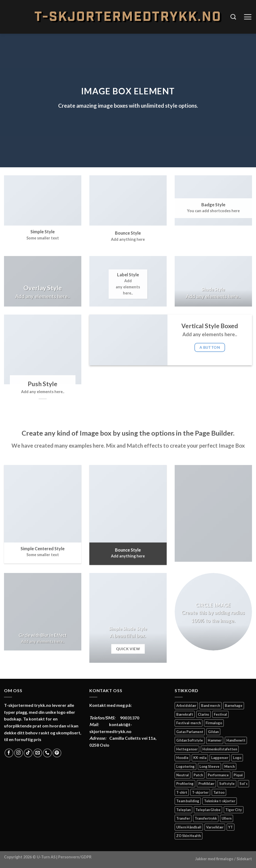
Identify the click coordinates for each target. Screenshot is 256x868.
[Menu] (248, 17)
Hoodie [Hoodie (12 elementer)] (182, 758)
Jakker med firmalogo (214, 859)
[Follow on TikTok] (28, 753)
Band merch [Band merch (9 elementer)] (211, 706)
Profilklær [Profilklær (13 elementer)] (206, 784)
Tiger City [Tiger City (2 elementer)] (234, 810)
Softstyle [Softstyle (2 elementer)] (227, 784)
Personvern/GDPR (75, 857)
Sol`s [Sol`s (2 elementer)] (243, 784)
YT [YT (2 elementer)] (231, 827)
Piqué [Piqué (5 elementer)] (238, 775)
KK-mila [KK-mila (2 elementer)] (200, 758)
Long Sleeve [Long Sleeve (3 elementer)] (209, 766)
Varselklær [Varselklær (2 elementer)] (215, 827)
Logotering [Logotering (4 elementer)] (185, 766)
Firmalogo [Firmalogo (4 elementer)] (214, 723)
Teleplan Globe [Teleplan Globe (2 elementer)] (208, 810)
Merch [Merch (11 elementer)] (229, 766)
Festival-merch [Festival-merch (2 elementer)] (189, 723)
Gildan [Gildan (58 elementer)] (213, 732)
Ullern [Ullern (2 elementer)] (227, 818)
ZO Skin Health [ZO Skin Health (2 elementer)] (189, 836)
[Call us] (47, 753)
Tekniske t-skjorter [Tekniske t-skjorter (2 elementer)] (220, 801)
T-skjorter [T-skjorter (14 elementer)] (200, 792)
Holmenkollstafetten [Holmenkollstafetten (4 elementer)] (220, 749)
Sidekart (244, 859)
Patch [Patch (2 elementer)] (198, 775)
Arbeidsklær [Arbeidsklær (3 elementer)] (186, 706)
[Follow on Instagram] (19, 753)
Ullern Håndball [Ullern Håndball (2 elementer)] (189, 827)
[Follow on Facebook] (9, 753)
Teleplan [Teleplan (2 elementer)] (183, 810)
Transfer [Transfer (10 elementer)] (183, 818)
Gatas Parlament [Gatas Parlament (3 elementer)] (190, 732)
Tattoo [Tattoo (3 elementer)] (219, 792)
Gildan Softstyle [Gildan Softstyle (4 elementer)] (190, 740)
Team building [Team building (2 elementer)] (188, 801)
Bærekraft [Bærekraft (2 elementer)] (185, 714)
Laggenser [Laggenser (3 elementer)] (220, 758)
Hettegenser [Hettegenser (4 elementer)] (187, 749)
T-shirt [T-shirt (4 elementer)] (182, 792)
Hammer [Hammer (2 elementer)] (215, 740)
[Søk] (233, 17)
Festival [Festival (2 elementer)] (220, 714)
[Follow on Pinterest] (57, 753)
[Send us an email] (38, 753)
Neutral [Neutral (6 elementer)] (183, 775)
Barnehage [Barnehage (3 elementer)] (234, 706)
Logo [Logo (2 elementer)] (237, 758)
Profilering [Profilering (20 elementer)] (185, 784)
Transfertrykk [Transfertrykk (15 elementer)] (206, 818)
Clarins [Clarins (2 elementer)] (203, 714)
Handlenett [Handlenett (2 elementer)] (236, 740)
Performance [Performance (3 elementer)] (218, 775)
